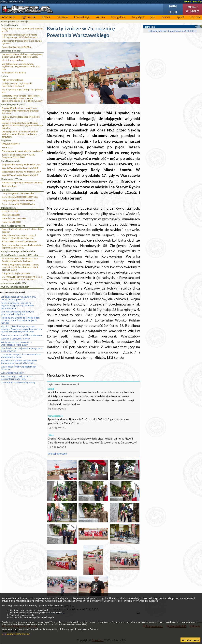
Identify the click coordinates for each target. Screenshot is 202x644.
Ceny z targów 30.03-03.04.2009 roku (20, 197)
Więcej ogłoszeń (57, 454)
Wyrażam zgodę (191, 640)
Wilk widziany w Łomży (12, 373)
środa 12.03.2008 (10, 211)
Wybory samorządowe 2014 (15, 287)
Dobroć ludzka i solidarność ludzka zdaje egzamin (22, 231)
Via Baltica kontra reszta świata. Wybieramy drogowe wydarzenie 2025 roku (21, 66)
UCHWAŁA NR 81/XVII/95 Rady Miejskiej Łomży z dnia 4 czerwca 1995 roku (22, 278)
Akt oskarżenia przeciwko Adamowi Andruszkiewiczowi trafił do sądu (19, 362)
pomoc (166, 17)
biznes (46, 17)
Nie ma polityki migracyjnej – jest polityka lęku (22, 91)
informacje (8, 17)
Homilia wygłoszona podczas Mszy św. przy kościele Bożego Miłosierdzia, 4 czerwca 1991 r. (21, 267)
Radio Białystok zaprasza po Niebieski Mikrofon (21, 118)
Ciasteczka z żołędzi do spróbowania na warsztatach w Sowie (21, 356)
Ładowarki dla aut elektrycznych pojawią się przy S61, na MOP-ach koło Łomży (22, 55)
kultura (100, 17)
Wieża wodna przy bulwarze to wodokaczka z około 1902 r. (16, 343)
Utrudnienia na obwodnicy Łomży (18, 382)
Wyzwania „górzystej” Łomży (15, 339)
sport (180, 17)
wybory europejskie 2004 (13, 283)
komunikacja (82, 17)
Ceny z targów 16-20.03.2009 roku (18, 204)
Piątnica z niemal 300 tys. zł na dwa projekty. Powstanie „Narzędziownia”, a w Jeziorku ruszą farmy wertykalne (22, 329)
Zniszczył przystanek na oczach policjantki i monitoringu (17, 378)
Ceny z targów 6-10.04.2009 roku (18, 193)
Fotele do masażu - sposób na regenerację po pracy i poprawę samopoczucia (17, 305)
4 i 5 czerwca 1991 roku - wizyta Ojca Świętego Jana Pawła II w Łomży (20, 260)
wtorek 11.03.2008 (11, 215)
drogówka (6, 140)
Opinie (4, 76)
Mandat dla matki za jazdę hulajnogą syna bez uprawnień (22, 350)
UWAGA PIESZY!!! (11, 144)
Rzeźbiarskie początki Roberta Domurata (22, 182)
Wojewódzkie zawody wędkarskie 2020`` (22, 165)
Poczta (173, 12)
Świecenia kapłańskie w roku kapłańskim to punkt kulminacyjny (22, 246)
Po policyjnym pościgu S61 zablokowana (21, 335)
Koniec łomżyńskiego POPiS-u (17, 47)
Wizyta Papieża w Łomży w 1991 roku (19, 255)
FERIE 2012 (7, 148)
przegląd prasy (8, 208)
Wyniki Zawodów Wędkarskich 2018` (20, 175)
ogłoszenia (29, 17)
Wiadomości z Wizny (11, 179)
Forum (173, 6)
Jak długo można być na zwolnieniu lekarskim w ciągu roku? (19, 298)
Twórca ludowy (9, 186)
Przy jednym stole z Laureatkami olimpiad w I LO (22, 30)
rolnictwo (6, 190)
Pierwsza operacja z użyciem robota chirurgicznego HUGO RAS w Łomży (20, 36)
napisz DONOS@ (193, 2)
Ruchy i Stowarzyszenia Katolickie (18, 251)
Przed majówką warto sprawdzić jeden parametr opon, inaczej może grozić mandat (20, 320)
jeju (153, 17)
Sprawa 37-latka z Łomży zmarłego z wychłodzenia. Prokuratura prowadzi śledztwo (20, 111)
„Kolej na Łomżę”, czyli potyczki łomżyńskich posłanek (17, 85)
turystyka (138, 17)
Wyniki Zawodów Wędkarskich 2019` (20, 168)
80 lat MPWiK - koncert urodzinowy (19, 241)
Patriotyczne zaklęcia (12, 80)
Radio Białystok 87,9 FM (13, 105)
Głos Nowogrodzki (10, 161)
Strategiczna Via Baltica (14, 73)
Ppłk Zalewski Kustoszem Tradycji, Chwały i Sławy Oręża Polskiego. (19, 237)
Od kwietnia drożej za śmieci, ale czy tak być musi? (22, 42)
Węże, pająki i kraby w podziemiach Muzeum (19, 368)
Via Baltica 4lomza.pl (11, 51)
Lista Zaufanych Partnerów (16, 634)
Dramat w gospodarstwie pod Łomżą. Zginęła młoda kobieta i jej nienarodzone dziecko (22, 125)
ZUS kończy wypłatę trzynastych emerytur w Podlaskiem (17, 313)
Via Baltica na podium (13, 60)
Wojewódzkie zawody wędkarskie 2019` (22, 172)
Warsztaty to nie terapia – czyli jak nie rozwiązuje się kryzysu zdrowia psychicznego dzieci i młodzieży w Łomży (22, 98)
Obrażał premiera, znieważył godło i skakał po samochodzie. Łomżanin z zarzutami (20, 134)
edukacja (62, 17)
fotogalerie (118, 17)
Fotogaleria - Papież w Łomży (16, 273)
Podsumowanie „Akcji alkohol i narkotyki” (22, 151)
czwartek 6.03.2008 (11, 222)
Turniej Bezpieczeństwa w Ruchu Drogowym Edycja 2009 (19, 156)
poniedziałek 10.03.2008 (14, 218)
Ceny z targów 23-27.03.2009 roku (18, 200)
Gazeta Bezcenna (9, 25)
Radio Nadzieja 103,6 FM (13, 226)
